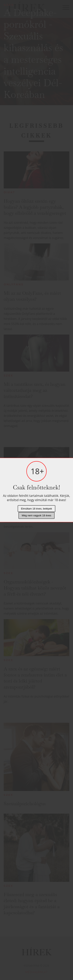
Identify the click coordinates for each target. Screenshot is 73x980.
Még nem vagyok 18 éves (36, 515)
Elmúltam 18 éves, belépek (36, 509)
